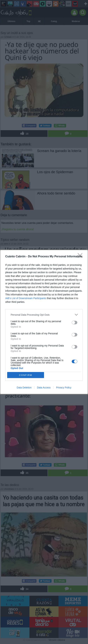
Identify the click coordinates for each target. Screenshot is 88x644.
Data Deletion (24, 388)
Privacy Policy (64, 388)
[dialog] (44, 322)
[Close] (81, 257)
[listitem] (44, 315)
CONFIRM (26, 375)
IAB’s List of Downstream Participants (26, 298)
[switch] (75, 323)
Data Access (44, 388)
